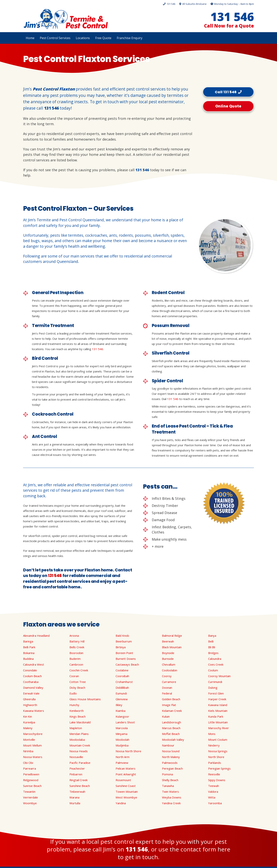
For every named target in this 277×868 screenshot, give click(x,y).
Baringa (28, 641)
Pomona (167, 774)
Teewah (214, 786)
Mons (212, 734)
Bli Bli (212, 647)
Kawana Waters (34, 711)
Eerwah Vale (31, 693)
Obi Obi (28, 763)
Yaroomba (215, 803)
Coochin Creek (79, 670)
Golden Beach (171, 699)
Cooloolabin (170, 670)
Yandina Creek (171, 803)
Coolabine (122, 670)
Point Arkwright (126, 774)
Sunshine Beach (80, 786)
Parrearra (30, 768)
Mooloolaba (77, 740)
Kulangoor (122, 716)
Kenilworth (77, 711)
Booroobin (76, 653)
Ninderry (214, 745)
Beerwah (168, 641)
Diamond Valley (33, 688)
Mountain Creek (80, 745)
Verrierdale (30, 797)
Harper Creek (217, 699)
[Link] (65, 19)
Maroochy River (219, 728)
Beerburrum (124, 641)
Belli (211, 641)
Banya (212, 636)
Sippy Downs (217, 780)
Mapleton (76, 728)
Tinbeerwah (77, 792)
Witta (212, 797)
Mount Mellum (32, 745)
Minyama (121, 734)
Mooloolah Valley (173, 740)
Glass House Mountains (85, 699)
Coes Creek (216, 664)
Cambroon (76, 664)
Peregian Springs (219, 768)
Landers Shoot (125, 722)
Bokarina (29, 653)
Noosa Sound (171, 751)
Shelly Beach (170, 780)
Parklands (215, 763)
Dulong (213, 688)
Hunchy (74, 705)
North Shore (216, 757)
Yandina (121, 803)
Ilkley (119, 705)
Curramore (169, 682)
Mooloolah (122, 740)
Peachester (77, 768)
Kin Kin (28, 716)
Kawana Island (218, 705)
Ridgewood (31, 780)
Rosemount (123, 780)
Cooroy (167, 676)
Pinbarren (76, 774)
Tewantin (29, 792)
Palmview (122, 763)
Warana (74, 797)
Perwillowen (31, 774)
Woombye (30, 803)
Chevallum (169, 664)
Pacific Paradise (80, 763)
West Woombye (126, 797)
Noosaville (76, 757)
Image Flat (169, 705)
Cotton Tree (78, 682)
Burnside (168, 659)
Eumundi (121, 693)
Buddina (28, 659)
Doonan (167, 688)
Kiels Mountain (218, 711)
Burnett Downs (126, 659)
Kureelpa (29, 722)
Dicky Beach (77, 688)
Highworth (30, 705)
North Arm (123, 757)
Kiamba (121, 711)
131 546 (51, 108)
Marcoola (122, 728)
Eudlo (73, 693)
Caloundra (215, 659)
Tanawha (168, 786)
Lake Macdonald (80, 722)
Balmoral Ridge (172, 636)
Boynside (168, 653)
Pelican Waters (126, 768)
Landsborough (171, 722)
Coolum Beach (32, 676)
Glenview (122, 699)
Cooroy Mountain (219, 676)
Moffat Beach (171, 734)
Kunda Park (216, 716)
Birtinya (121, 647)
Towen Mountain (127, 792)
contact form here (205, 849)
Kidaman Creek (172, 711)
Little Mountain (218, 722)
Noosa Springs (218, 751)
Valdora (213, 792)
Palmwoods (170, 763)
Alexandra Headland (36, 636)
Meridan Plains (79, 734)
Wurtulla (75, 803)
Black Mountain (172, 647)
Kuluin (166, 716)
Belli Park (29, 647)
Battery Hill (77, 641)
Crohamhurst (124, 682)
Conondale (30, 670)
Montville (29, 740)
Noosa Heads (79, 751)
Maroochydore (33, 734)
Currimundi (215, 682)
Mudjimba (122, 745)
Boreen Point (124, 653)
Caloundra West (34, 664)
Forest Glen (216, 693)
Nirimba (28, 751)
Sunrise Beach (32, 786)
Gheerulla (29, 699)
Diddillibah (122, 688)
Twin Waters (170, 792)
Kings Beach (78, 716)
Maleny (28, 728)
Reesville (214, 774)
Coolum (213, 670)
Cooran (74, 676)
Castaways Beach (127, 664)
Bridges (213, 653)
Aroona (74, 636)
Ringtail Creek (78, 780)
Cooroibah (122, 676)
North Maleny (171, 757)
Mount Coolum (218, 740)
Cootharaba (31, 682)
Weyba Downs (172, 797)
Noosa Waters (33, 757)
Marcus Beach (171, 728)
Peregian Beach (172, 768)
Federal (167, 693)
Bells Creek (77, 647)
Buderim (75, 659)
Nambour (168, 745)
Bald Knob (122, 636)
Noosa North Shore (128, 751)
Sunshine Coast (126, 786)
